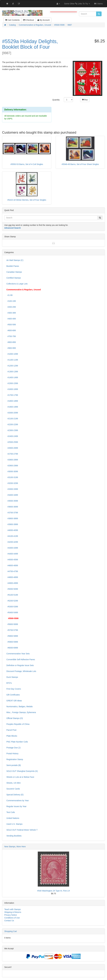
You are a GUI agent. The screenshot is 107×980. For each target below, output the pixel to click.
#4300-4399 (12, 548)
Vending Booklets (14, 836)
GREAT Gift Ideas (14, 701)
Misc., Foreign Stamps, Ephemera (21, 712)
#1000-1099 (12, 354)
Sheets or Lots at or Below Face (20, 777)
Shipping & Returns (13, 912)
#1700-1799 (12, 395)
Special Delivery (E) (15, 795)
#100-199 (11, 301)
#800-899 (11, 342)
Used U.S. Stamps (14, 824)
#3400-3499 (12, 495)
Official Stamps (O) (15, 718)
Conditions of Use (12, 918)
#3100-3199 (12, 477)
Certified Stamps (14, 278)
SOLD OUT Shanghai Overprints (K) (22, 771)
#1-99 (9, 295)
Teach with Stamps (13, 909)
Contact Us (9, 921)
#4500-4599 (12, 560)
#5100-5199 (12, 595)
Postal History (12, 754)
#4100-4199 (12, 536)
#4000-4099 (12, 530)
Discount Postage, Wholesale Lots (21, 671)
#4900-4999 (12, 583)
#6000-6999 (12, 648)
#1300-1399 (12, 372)
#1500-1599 (12, 383)
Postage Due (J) (13, 748)
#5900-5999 (12, 642)
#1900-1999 (12, 407)
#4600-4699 (12, 565)
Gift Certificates (13, 695)
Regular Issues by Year (16, 806)
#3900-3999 (12, 524)
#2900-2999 (12, 466)
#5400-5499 (12, 612)
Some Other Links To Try (77, 4)
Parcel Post (11, 730)
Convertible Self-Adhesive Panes (21, 659)
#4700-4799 (12, 571)
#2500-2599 (12, 442)
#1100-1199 (12, 360)
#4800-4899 (12, 577)
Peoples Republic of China (18, 724)
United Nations (13, 818)
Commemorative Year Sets (18, 654)
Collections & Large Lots (17, 284)
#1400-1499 (12, 377)
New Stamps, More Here (15, 847)
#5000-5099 (12, 589)
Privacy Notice (11, 915)
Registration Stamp (15, 759)
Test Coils (11, 812)
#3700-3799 (12, 513)
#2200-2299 (12, 424)
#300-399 (11, 313)
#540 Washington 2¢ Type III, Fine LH (53, 891)
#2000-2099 (12, 413)
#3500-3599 (12, 501)
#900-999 (11, 348)
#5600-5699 (12, 624)
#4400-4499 (12, 554)
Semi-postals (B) (14, 765)
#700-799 (11, 336)
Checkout (29, 20)
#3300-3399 (12, 489)
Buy (85, 100)
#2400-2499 (12, 436)
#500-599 (11, 325)
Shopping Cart (11, 931)
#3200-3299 (12, 483)
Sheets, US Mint (13, 783)
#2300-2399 (12, 430)
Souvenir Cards (13, 789)
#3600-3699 (12, 507)
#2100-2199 (12, 419)
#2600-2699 (12, 448)
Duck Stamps (12, 677)
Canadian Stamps (14, 272)
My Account (44, 20)
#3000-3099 (12, 471)
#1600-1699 (12, 389)
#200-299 (11, 307)
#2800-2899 (12, 460)
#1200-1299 (12, 366)
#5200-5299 (12, 601)
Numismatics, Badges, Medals (20, 706)
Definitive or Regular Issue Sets (20, 665)
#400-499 (11, 319)
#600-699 (11, 330)
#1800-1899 (12, 401)
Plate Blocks (12, 736)
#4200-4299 (12, 542)
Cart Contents (12, 20)
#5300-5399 (12, 607)
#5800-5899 (12, 636)
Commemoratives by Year (18, 801)
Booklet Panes (13, 266)
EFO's (9, 683)
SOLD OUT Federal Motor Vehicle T (22, 830)
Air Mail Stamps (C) (15, 260)
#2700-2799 (12, 454)
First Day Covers (14, 689)
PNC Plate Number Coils (17, 742)
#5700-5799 (12, 630)
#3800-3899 (12, 518)
